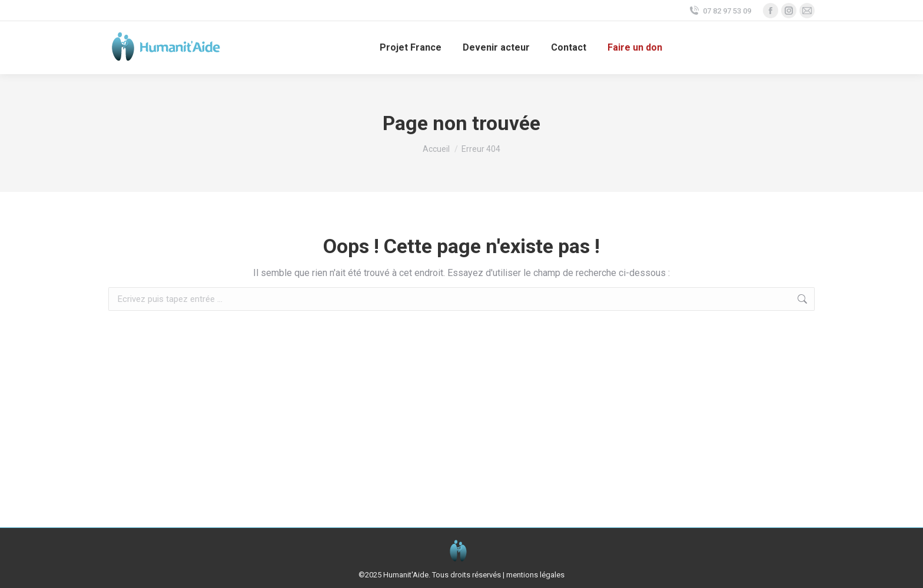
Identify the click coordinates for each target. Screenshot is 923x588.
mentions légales (535, 575)
